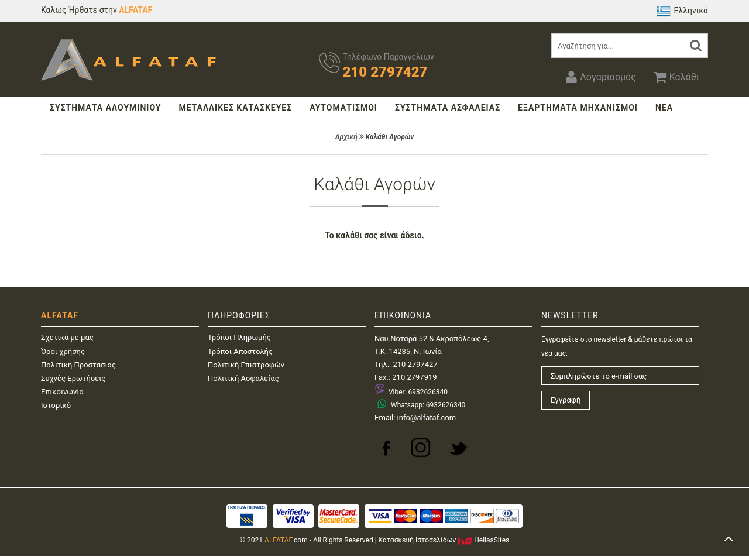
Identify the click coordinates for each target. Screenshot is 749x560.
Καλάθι (676, 77)
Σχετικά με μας (67, 337)
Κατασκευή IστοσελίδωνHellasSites (444, 540)
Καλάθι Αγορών (390, 137)
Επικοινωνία (62, 392)
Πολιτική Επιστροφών (246, 365)
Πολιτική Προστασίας (78, 365)
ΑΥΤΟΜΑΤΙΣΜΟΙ (343, 108)
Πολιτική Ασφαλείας (243, 378)
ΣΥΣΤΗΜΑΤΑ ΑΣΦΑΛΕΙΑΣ (448, 108)
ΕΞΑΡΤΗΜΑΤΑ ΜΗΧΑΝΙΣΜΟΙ (578, 108)
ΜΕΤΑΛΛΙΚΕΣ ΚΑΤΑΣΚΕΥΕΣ (235, 108)
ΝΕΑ (664, 108)
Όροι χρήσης (63, 351)
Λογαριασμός (601, 77)
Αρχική (346, 137)
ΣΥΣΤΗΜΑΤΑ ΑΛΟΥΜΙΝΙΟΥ (105, 108)
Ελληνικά (682, 11)
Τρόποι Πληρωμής (239, 337)
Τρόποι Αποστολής (240, 351)
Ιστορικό (56, 405)
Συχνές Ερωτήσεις (73, 378)
